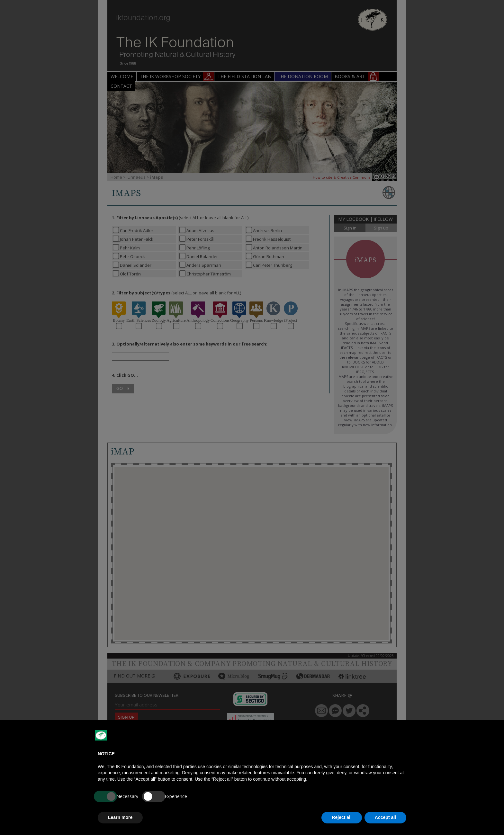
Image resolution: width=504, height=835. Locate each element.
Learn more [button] (120, 817)
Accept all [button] (385, 817)
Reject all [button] (342, 817)
